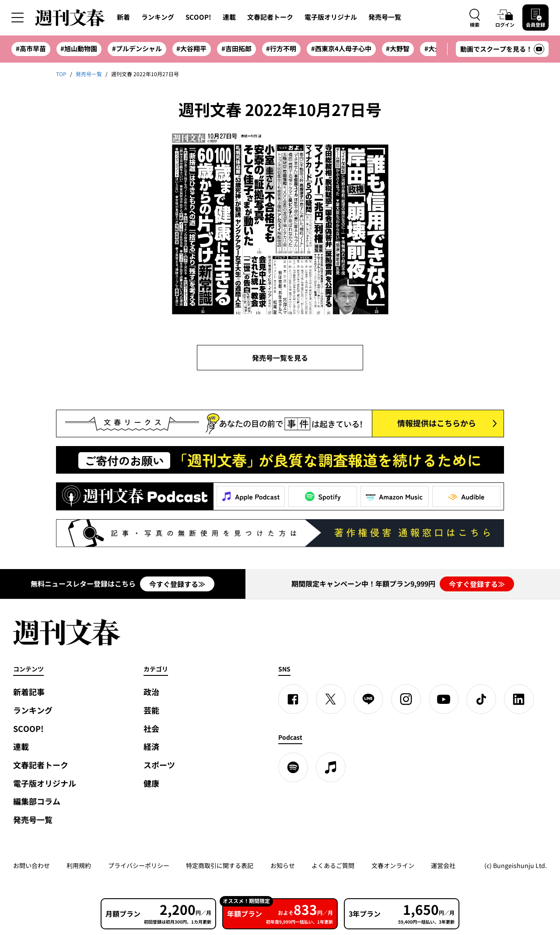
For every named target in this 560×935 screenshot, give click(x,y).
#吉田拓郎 (236, 49)
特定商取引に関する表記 (220, 865)
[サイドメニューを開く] (17, 18)
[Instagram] (406, 699)
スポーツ (159, 765)
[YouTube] (444, 699)
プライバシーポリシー (139, 865)
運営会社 (443, 865)
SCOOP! (198, 17)
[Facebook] (293, 699)
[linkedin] (519, 699)
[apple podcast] (331, 767)
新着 (123, 17)
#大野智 (398, 49)
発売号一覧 (385, 17)
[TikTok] (481, 699)
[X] (331, 699)
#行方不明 (281, 49)
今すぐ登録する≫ (177, 584)
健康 (151, 783)
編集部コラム (37, 801)
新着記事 (29, 692)
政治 (151, 692)
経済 (151, 747)
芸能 (151, 710)
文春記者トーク (270, 17)
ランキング (158, 17)
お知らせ (283, 865)
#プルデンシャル (137, 49)
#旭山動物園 (79, 49)
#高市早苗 (31, 49)
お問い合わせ (31, 865)
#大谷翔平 (191, 49)
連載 (229, 17)
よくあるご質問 (333, 865)
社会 (151, 729)
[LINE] (368, 699)
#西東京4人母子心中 (341, 49)
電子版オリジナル (331, 17)
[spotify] (293, 767)
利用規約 (79, 865)
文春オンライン (393, 865)
